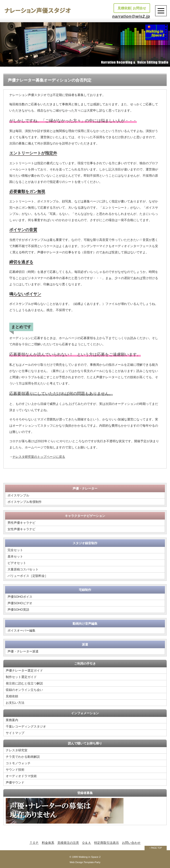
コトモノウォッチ (18, 763)
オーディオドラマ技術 (21, 776)
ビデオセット (17, 563)
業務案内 (12, 720)
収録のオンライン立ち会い (24, 690)
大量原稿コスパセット (23, 569)
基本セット (15, 556)
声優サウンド (15, 782)
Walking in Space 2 (90, 857)
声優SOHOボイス (20, 597)
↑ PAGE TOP (156, 848)
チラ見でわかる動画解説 (23, 757)
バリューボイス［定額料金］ (28, 576)
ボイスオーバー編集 (21, 630)
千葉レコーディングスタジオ (26, 726)
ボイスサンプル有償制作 (25, 502)
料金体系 (48, 843)
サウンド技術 (15, 770)
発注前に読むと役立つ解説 (24, 683)
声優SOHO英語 (18, 610)
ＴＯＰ (34, 843)
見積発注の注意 (68, 843)
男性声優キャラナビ (21, 523)
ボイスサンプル (18, 495)
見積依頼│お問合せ (132, 8)
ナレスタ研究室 (17, 750)
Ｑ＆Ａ (86, 843)
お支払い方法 (15, 703)
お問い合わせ (131, 843)
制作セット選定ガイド (21, 677)
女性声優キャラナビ (21, 529)
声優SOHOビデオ (20, 603)
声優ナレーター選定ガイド (24, 670)
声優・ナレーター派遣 (23, 651)
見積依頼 (12, 696)
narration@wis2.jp (131, 16)
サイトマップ (15, 733)
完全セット (15, 550)
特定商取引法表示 (106, 843)
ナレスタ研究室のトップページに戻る (39, 457)
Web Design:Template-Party (85, 862)
